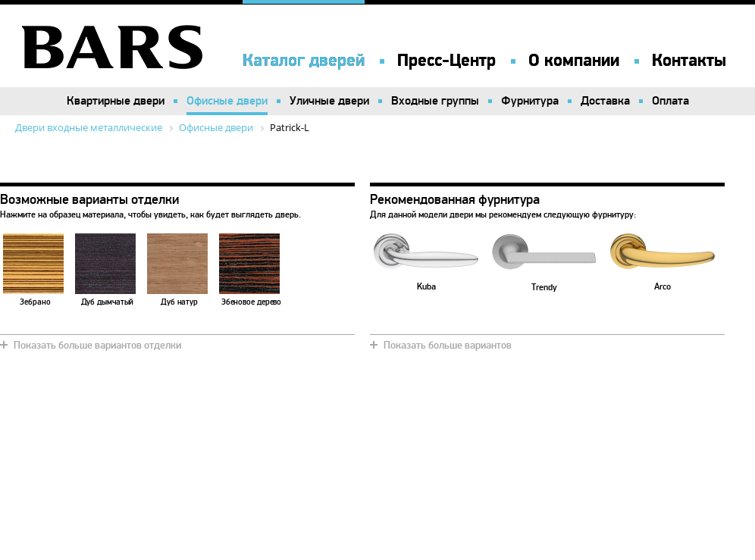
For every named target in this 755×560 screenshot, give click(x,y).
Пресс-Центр (446, 61)
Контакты (689, 61)
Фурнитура (530, 101)
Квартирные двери (116, 101)
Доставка (605, 101)
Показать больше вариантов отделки (97, 345)
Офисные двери (227, 101)
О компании (574, 61)
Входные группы (435, 101)
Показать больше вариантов (448, 345)
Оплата (670, 101)
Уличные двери (329, 101)
